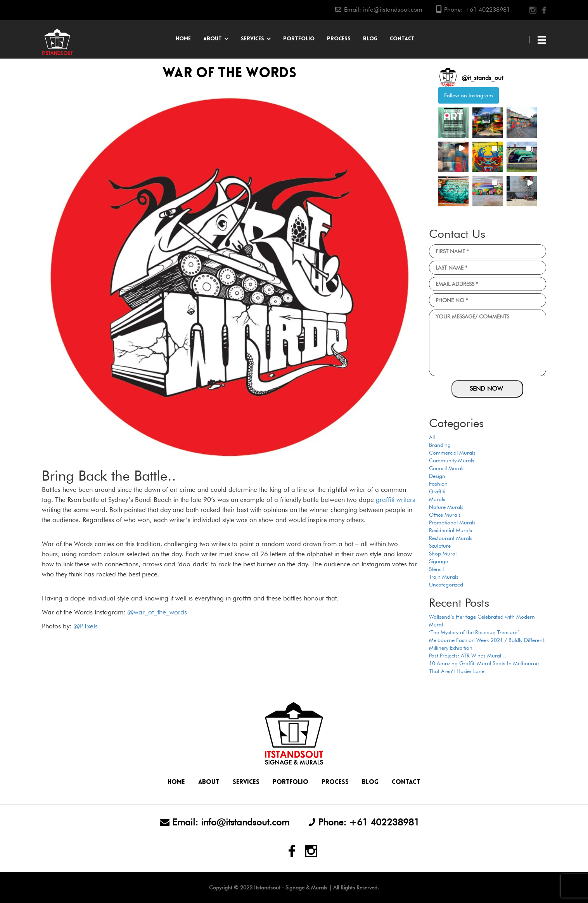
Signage (438, 561)
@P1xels (86, 626)
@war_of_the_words (157, 612)
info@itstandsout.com (393, 10)
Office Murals (445, 515)
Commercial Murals (452, 453)
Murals (437, 499)
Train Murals (444, 577)
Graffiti (437, 491)
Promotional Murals (452, 522)
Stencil (436, 569)
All (432, 437)
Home (183, 39)
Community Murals (452, 460)
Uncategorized (446, 585)
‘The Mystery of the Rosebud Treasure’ (474, 632)
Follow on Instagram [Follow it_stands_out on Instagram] (469, 95)
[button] (453, 123)
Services (252, 39)
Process (339, 39)
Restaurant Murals (451, 538)
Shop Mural (443, 554)
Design (437, 476)
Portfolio (299, 39)
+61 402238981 (487, 10)
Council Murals (447, 468)
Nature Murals (446, 507)
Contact (402, 39)
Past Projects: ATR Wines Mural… (468, 656)
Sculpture (440, 546)
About (213, 39)
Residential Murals (451, 530)
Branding (440, 445)
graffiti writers (395, 500)
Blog (370, 39)
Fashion (438, 484)
